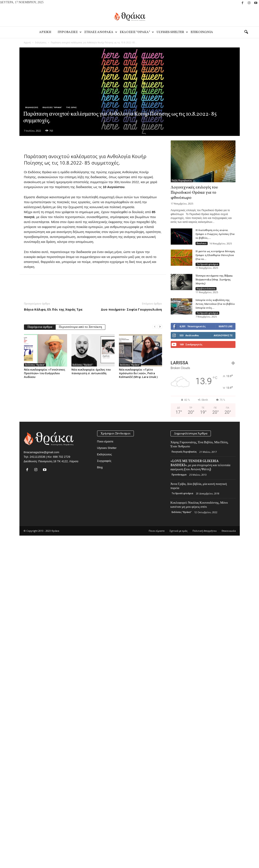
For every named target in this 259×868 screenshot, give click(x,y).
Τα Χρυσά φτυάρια (207, 264)
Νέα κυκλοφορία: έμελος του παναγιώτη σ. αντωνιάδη (91, 371)
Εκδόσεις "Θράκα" (52, 107)
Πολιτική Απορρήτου (205, 531)
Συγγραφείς (104, 461)
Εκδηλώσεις (41, 42)
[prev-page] (155, 327)
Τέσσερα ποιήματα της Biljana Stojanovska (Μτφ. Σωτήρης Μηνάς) (214, 280)
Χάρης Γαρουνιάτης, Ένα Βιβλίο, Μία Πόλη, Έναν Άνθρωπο (199, 444)
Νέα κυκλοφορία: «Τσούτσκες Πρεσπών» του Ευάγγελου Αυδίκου (45, 373)
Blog (100, 467)
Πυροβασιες (69, 32)
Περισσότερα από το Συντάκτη (80, 327)
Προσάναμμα (179, 475)
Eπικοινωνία (202, 32)
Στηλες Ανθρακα (100, 32)
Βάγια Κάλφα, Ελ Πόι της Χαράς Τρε (53, 309)
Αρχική (27, 42)
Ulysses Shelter (172, 32)
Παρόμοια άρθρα (40, 327)
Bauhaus (202, 243)
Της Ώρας (71, 107)
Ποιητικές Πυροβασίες (184, 452)
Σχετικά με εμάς (179, 531)
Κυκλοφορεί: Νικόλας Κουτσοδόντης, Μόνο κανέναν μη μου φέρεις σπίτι (199, 505)
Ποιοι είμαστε (105, 441)
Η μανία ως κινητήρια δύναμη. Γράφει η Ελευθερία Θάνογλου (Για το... (215, 255)
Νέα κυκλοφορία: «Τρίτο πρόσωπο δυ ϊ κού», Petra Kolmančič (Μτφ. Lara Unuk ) (138, 373)
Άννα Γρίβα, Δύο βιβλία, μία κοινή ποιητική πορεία (199, 486)
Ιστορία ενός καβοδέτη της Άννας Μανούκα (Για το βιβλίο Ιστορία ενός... (215, 304)
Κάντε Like (226, 326)
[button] (246, 32)
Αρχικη (45, 32)
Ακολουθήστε (223, 335)
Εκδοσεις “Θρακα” (137, 32)
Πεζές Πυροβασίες (182, 181)
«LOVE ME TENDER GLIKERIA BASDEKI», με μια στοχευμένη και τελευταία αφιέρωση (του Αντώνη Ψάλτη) (201, 465)
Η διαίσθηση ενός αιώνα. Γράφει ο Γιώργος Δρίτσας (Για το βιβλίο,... (215, 234)
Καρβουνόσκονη (206, 289)
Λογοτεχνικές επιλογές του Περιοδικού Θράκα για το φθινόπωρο (194, 193)
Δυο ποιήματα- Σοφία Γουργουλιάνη (131, 309)
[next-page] (160, 327)
